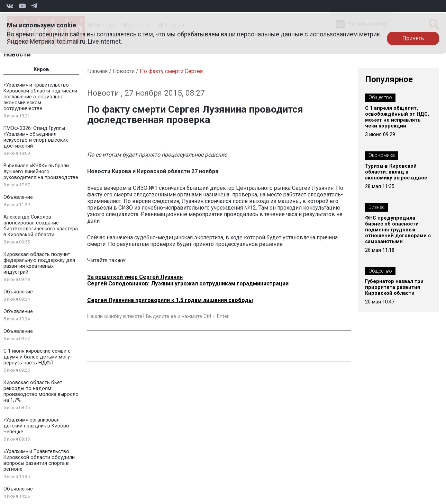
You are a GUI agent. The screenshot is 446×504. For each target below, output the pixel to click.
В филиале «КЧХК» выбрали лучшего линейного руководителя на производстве (41, 172)
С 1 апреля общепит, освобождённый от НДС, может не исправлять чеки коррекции (397, 117)
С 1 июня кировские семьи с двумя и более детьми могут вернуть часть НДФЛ (38, 357)
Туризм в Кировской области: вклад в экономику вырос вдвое (396, 172)
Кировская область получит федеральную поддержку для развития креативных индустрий (39, 263)
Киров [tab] (41, 69)
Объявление (18, 197)
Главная (97, 71)
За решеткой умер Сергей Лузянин (135, 277)
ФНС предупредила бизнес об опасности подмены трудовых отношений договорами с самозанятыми (398, 230)
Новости (17, 54)
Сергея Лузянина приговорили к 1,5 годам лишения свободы (170, 300)
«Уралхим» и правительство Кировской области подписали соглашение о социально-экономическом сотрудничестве (40, 97)
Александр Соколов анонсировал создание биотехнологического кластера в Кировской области (41, 226)
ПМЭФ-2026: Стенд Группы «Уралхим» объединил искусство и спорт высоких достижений (36, 137)
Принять (413, 38)
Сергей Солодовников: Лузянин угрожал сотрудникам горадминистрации (188, 284)
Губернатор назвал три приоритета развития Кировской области (394, 287)
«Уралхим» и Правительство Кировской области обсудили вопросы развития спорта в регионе (39, 460)
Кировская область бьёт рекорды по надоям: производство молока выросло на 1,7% (41, 391)
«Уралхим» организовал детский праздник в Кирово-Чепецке (37, 426)
